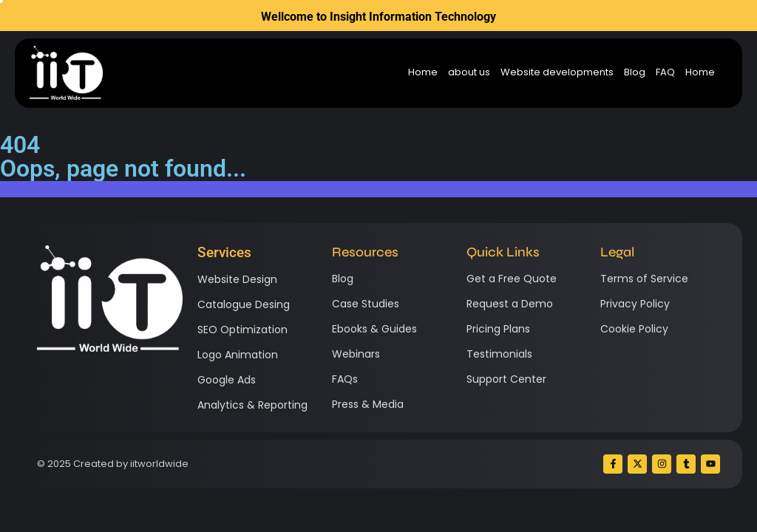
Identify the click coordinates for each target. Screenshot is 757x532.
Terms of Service (644, 279)
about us (469, 73)
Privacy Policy (635, 304)
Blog (635, 73)
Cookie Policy (634, 329)
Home (423, 73)
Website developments (557, 73)
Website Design (237, 279)
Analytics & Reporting (252, 405)
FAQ (665, 73)
